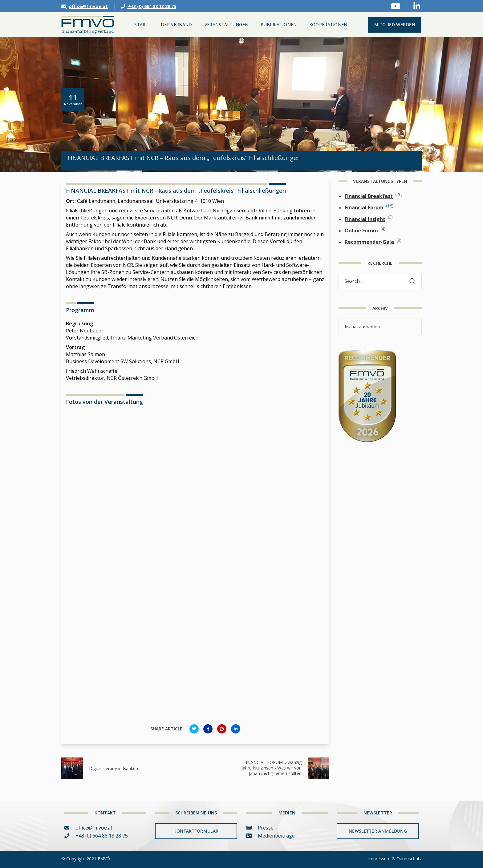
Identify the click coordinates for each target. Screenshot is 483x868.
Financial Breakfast (369, 196)
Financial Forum (364, 207)
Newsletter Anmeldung (378, 831)
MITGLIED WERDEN (395, 24)
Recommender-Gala (369, 242)
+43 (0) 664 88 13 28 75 (149, 6)
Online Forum (361, 231)
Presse (260, 828)
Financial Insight (365, 219)
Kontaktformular (196, 831)
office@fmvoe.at (85, 6)
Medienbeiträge (270, 836)
